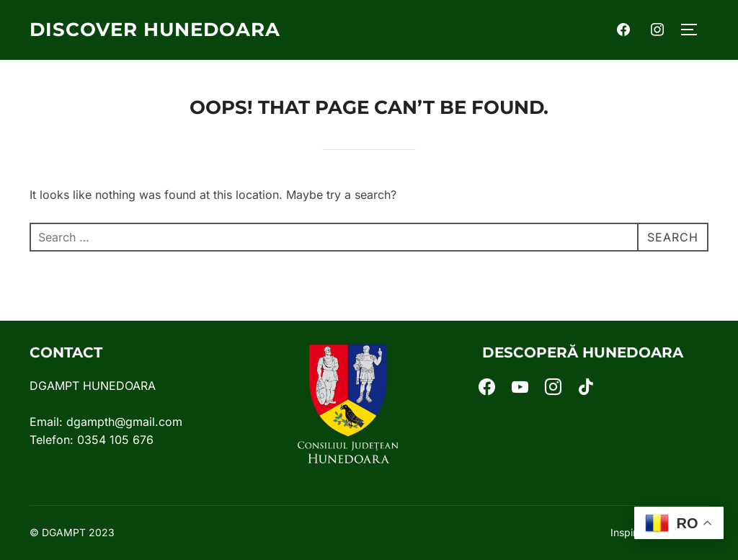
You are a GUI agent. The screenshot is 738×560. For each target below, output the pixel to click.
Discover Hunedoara (155, 30)
